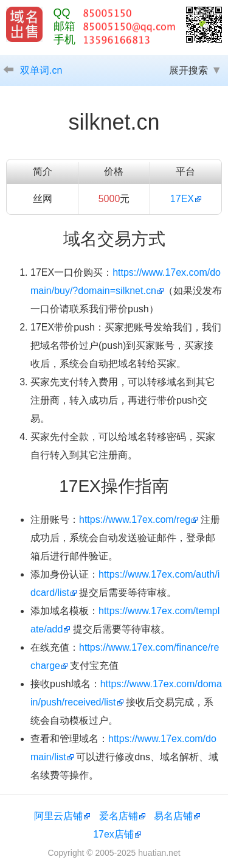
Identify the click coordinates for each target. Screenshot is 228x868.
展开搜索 (188, 70)
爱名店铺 (119, 816)
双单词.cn (41, 70)
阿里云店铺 (58, 816)
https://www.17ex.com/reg (135, 520)
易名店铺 (173, 816)
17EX (182, 199)
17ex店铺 (113, 834)
